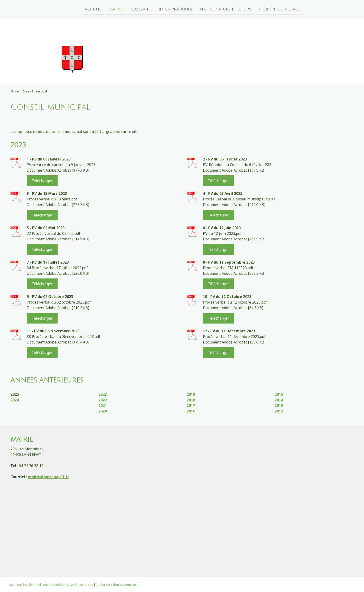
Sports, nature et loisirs (226, 9)
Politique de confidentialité (55, 585)
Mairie (116, 9)
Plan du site (85, 585)
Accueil (93, 9)
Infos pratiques (175, 9)
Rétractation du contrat (118, 585)
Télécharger (42, 181)
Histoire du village (280, 9)
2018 (191, 400)
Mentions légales (21, 585)
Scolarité (141, 9)
